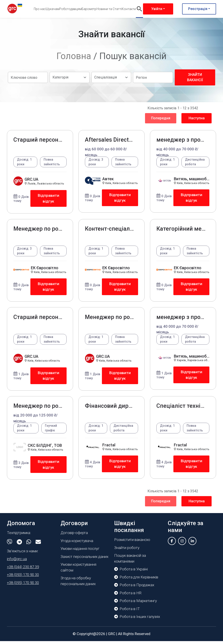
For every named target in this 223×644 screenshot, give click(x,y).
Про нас (40, 9)
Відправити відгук (48, 199)
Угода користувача (77, 543)
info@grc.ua (17, 561)
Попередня (161, 118)
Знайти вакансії (195, 77)
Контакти (129, 9)
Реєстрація (198, 9)
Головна (74, 56)
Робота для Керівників (136, 580)
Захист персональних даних (84, 559)
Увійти (157, 9)
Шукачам (52, 9)
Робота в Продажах (134, 588)
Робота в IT (127, 611)
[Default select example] (70, 77)
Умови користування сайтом (78, 570)
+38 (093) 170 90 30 (23, 577)
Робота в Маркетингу (136, 604)
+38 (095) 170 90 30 (23, 585)
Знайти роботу (127, 550)
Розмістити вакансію (132, 543)
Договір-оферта (74, 535)
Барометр (89, 9)
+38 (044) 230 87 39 (23, 569)
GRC (112, 636)
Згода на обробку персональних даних (78, 584)
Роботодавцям (70, 9)
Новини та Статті (109, 9)
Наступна (197, 118)
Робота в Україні (131, 572)
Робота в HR (128, 596)
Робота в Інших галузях (137, 619)
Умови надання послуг (80, 551)
